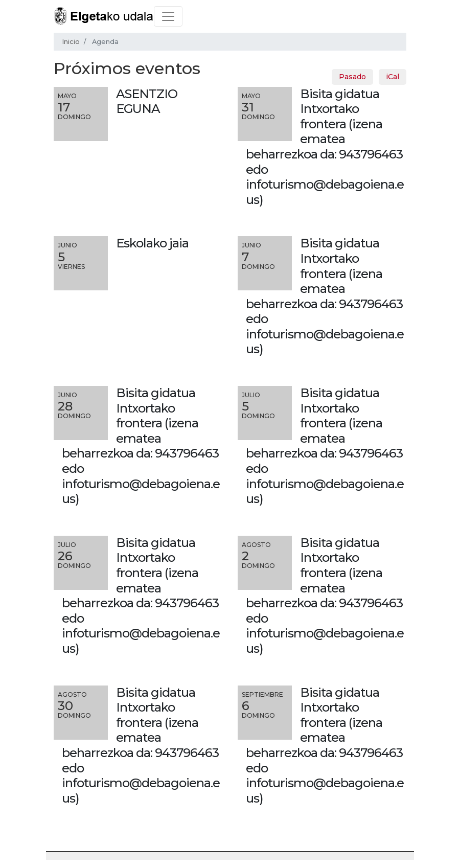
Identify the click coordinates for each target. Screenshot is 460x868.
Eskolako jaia (152, 243)
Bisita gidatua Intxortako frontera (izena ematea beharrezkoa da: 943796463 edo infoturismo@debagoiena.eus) (325, 147)
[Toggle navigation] (168, 16)
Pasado (352, 77)
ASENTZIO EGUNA (147, 101)
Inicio (71, 42)
